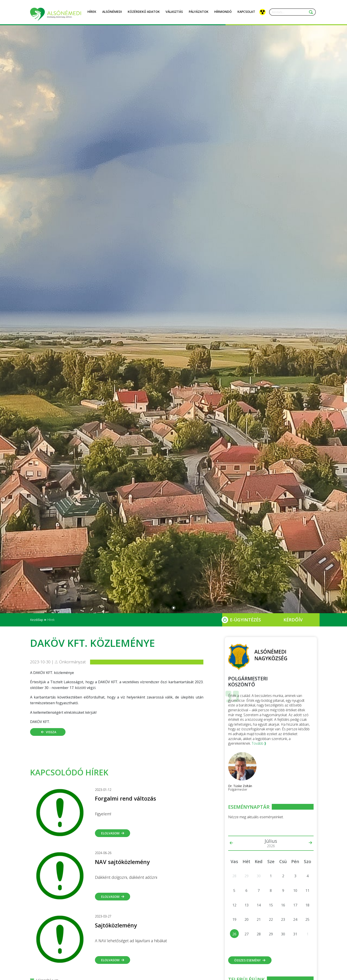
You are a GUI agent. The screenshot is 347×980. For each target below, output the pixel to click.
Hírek (92, 14)
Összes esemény (250, 960)
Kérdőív (293, 620)
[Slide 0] (174, 608)
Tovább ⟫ (259, 743)
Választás (174, 14)
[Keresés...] (290, 12)
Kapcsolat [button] (246, 14)
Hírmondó (223, 14)
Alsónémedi (112, 14)
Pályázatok (199, 14)
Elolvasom (113, 833)
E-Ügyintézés (245, 620)
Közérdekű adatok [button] (144, 14)
